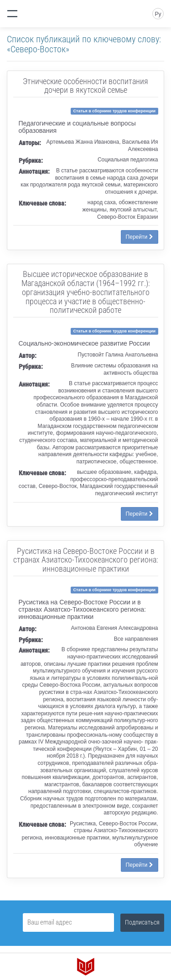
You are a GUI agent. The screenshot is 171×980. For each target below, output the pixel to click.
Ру (158, 14)
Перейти (140, 237)
